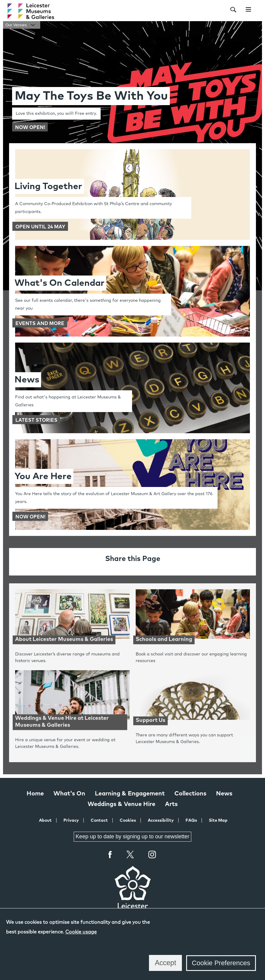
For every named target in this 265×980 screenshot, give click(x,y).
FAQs (191, 820)
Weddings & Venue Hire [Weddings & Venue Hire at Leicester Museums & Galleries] (121, 804)
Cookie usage (81, 932)
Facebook (110, 854)
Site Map (218, 820)
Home (35, 794)
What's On (69, 794)
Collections (190, 794)
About (45, 820)
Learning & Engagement (130, 794)
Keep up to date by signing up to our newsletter (132, 837)
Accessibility (161, 820)
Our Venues (22, 25)
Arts (171, 804)
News (224, 794)
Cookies (128, 820)
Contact (99, 820)
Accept (165, 963)
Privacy (71, 820)
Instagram (152, 855)
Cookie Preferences (221, 963)
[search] (233, 10)
